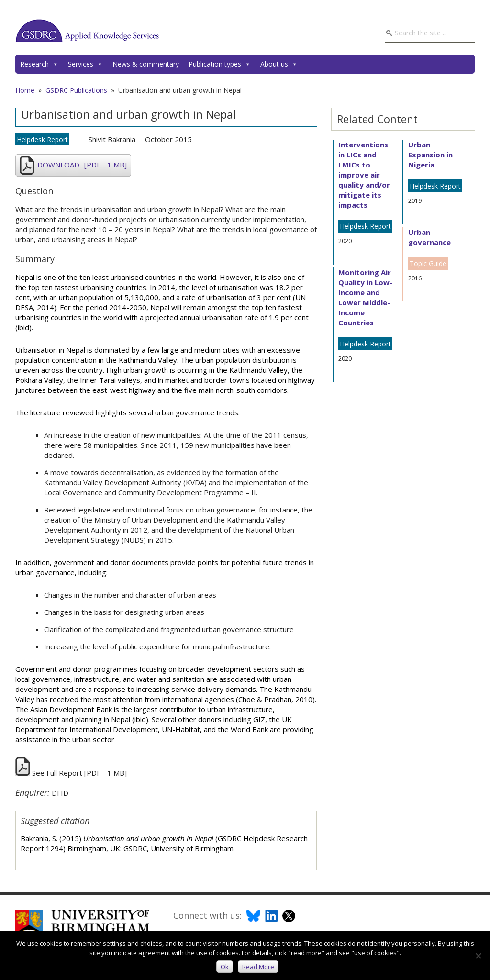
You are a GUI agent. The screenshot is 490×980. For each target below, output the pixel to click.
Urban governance (429, 237)
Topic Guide (428, 263)
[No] (478, 956)
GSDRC (87, 31)
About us (279, 64)
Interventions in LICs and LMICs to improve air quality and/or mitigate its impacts (364, 175)
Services (85, 64)
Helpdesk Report (42, 139)
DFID (60, 793)
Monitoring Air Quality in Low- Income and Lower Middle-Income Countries (365, 297)
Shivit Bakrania (112, 139)
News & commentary (146, 64)
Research (39, 64)
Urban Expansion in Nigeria (430, 155)
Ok (225, 967)
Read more (258, 967)
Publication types (220, 64)
